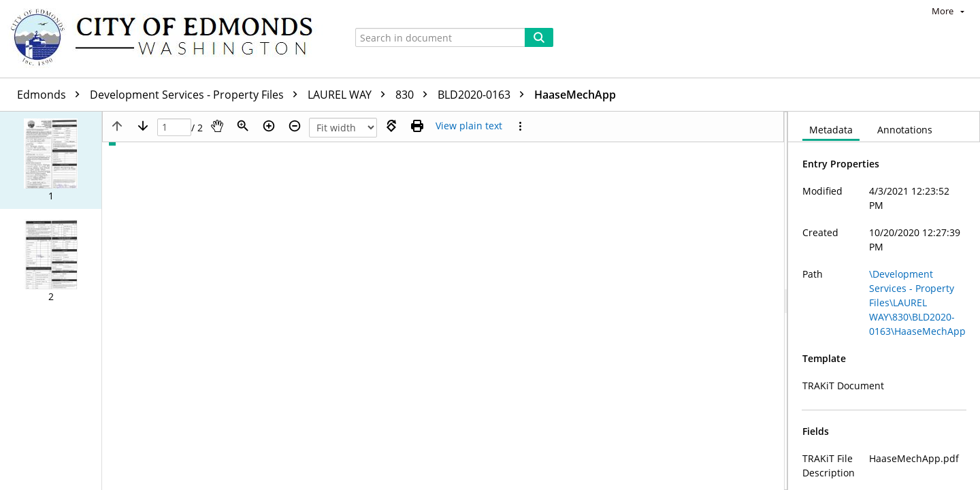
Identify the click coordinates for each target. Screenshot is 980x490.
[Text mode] (469, 126)
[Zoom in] (269, 126)
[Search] (539, 37)
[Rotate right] (391, 126)
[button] (51, 160)
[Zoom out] (295, 126)
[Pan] (217, 126)
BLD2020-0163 (484, 95)
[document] (884, 301)
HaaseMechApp (575, 95)
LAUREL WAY (350, 95)
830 (415, 95)
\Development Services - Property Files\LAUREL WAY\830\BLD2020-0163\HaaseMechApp (917, 303)
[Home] (168, 39)
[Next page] (143, 126)
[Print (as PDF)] (417, 126)
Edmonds (52, 95)
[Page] (174, 128)
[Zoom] (243, 126)
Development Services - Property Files (197, 95)
